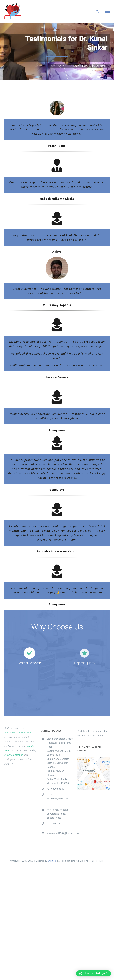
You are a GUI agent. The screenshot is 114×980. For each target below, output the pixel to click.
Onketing (52, 861)
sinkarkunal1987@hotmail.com (60, 833)
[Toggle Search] (97, 11)
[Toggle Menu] (107, 11)
